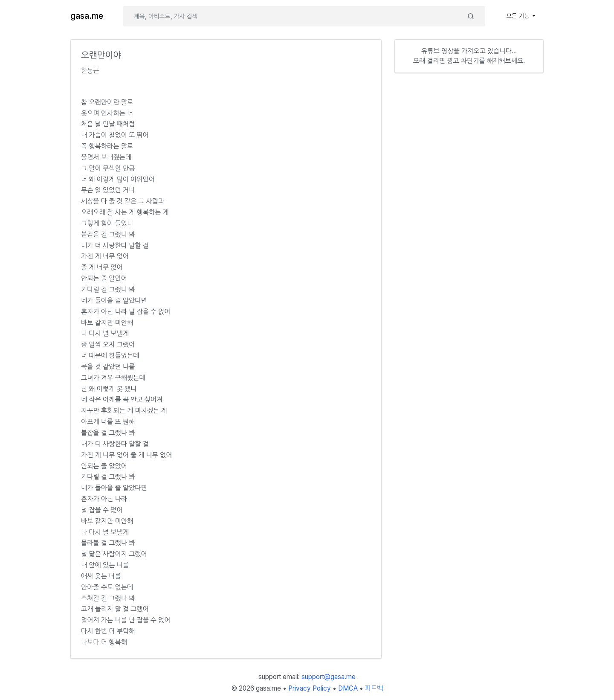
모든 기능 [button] (519, 16)
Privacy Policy (310, 688)
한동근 (90, 71)
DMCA (348, 688)
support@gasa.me (329, 677)
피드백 (374, 688)
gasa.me (87, 16)
